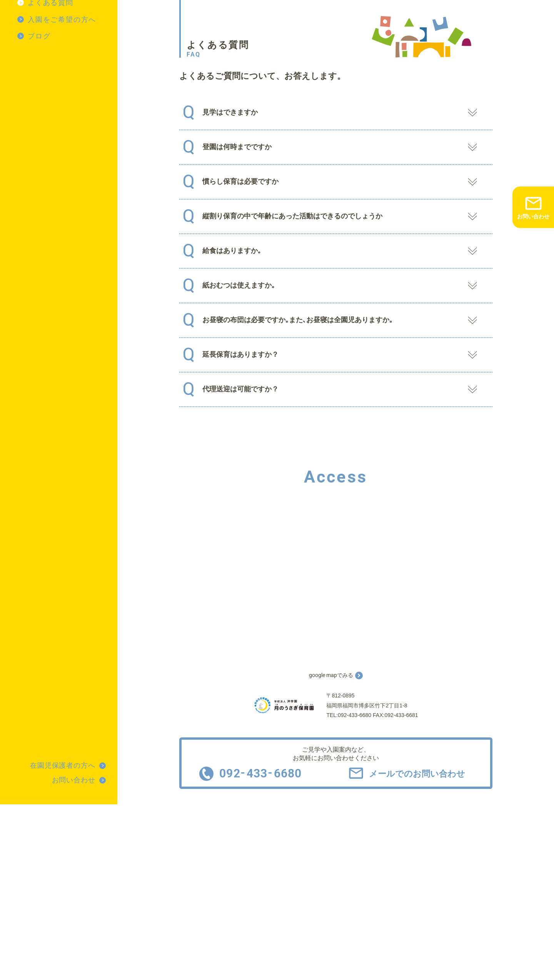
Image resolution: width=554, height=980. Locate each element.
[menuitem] (67, 20)
